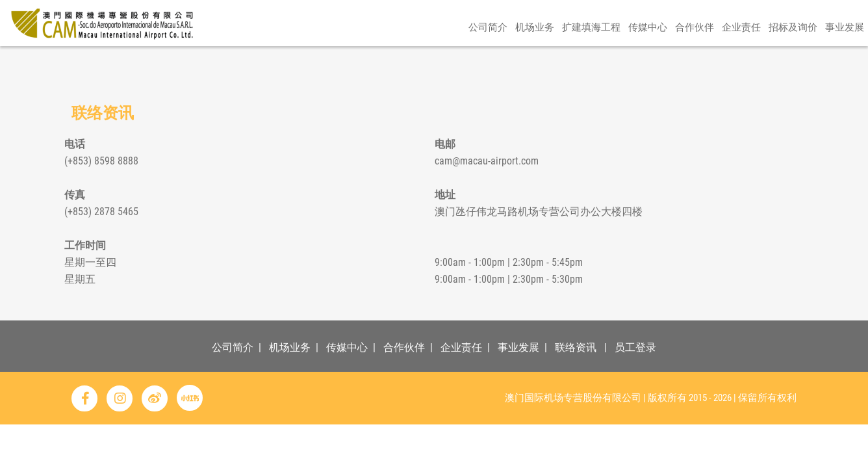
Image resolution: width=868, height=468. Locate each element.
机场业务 (535, 63)
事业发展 (845, 63)
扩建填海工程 (591, 63)
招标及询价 (793, 63)
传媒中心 (648, 63)
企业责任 (741, 63)
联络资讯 (576, 347)
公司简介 (488, 63)
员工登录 (635, 347)
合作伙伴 (695, 63)
